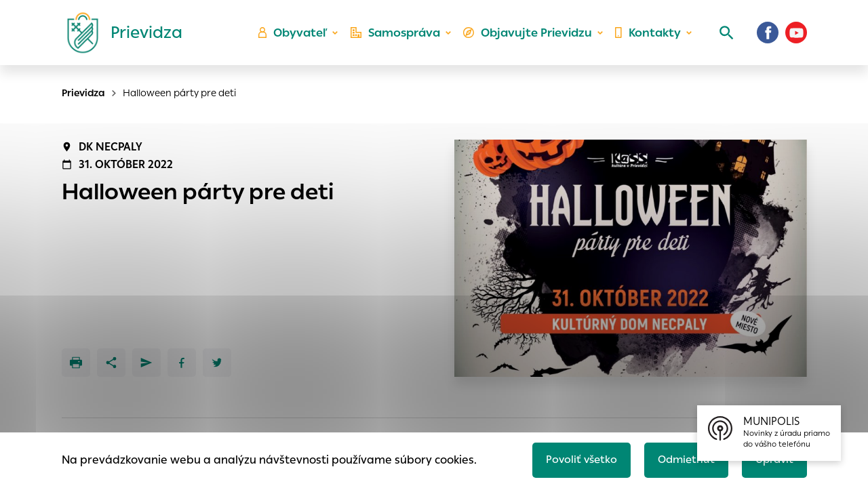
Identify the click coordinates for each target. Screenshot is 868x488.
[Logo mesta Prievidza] (119, 37)
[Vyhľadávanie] (723, 37)
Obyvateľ (299, 38)
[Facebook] (768, 37)
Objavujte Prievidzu (530, 38)
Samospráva (400, 38)
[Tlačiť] (76, 363)
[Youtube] (796, 37)
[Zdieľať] (111, 363)
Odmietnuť (682, 459)
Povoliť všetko (574, 459)
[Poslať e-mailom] (146, 363)
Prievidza (83, 93)
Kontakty (647, 38)
